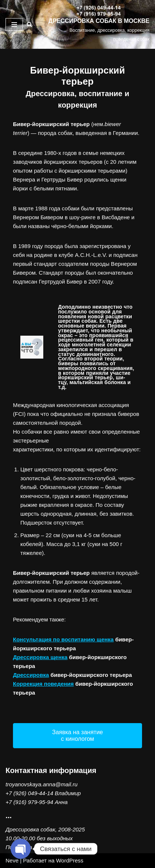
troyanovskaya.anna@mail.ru (42, 784)
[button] (77, 736)
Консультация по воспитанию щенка (63, 639)
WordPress (70, 860)
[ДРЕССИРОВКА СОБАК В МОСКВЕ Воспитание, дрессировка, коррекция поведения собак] (98, 24)
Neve (12, 860)
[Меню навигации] (14, 24)
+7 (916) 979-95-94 (29, 802)
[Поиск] (29, 24)
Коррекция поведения (43, 684)
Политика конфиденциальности (48, 847)
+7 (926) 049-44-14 (29, 793)
